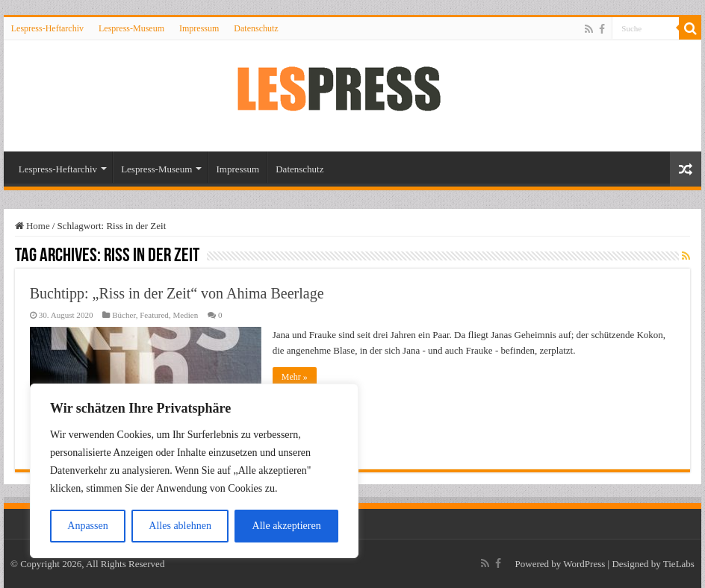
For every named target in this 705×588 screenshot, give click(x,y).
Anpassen (87, 526)
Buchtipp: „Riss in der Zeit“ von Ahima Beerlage (177, 293)
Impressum (199, 28)
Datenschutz (256, 28)
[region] (194, 471)
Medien (185, 315)
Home (32, 226)
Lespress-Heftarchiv (47, 28)
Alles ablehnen (180, 526)
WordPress (584, 564)
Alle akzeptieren (287, 526)
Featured (154, 315)
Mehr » (295, 377)
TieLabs (679, 564)
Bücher (124, 315)
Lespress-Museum (131, 28)
